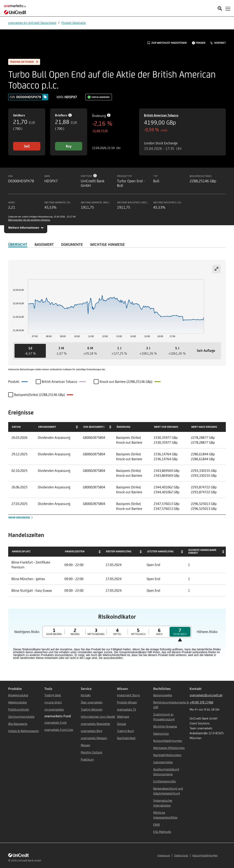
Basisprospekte (163, 695)
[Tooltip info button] (95, 176)
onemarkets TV (127, 709)
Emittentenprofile (164, 781)
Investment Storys (128, 695)
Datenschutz (161, 734)
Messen (85, 745)
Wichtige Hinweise (165, 726)
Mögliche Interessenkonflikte (165, 815)
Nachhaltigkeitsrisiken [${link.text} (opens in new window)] (167, 755)
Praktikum (87, 759)
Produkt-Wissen (127, 702)
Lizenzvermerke (163, 762)
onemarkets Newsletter (96, 724)
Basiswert (44, 244)
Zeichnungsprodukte (21, 717)
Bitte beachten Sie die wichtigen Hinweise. (29, 220)
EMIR (156, 825)
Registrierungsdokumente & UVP (171, 705)
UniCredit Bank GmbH (29, 861)
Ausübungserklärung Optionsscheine (166, 772)
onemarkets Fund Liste (59, 730)
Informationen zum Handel (98, 717)
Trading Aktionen (92, 709)
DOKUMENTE (72, 244)
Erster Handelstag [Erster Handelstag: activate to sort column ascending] (119, 551)
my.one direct (53, 702)
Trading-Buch (125, 731)
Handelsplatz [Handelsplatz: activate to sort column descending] (21, 551)
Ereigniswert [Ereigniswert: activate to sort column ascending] (47, 427)
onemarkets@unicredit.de (206, 695)
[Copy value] (45, 97)
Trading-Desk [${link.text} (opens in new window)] (53, 695)
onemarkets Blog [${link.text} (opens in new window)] (92, 731)
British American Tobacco (161, 115)
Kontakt (86, 695)
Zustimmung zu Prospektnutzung (164, 717)
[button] (30, 351)
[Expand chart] (217, 269)
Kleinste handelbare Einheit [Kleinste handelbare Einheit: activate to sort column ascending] (202, 551)
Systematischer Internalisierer (163, 803)
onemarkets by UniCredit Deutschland (32, 23)
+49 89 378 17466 (201, 702)
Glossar (122, 724)
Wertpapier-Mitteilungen (169, 748)
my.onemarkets (54, 709)
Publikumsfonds (19, 709)
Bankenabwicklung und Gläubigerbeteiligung (168, 791)
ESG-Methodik (162, 832)
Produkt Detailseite (74, 23)
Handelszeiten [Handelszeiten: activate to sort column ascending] (75, 551)
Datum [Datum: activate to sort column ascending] (16, 427)
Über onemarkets (92, 702)
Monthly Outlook (92, 752)
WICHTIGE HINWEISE (107, 244)
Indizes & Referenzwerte (23, 731)
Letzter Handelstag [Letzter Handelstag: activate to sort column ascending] (160, 551)
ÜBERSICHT (18, 244)
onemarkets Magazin (94, 738)
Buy (69, 146)
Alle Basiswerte (18, 724)
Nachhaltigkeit (126, 738)
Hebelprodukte (17, 702)
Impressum (164, 855)
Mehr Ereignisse (21, 518)
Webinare (123, 717)
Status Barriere (101, 97)
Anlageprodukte (18, 695)
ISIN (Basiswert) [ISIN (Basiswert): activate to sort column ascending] (94, 427)
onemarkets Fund (55, 723)
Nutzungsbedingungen (168, 741)
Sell (27, 146)
